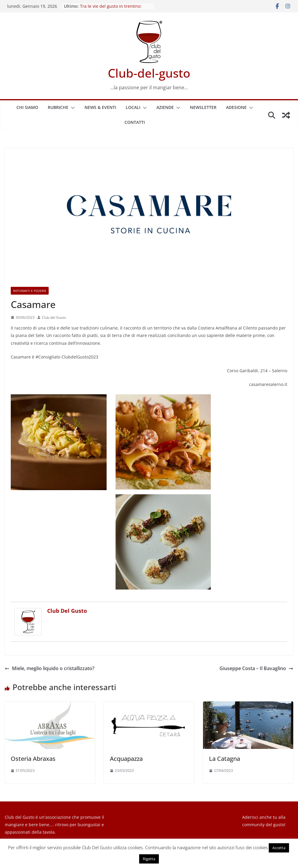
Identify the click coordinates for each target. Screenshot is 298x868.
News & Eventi (100, 107)
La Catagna (225, 759)
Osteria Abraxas (33, 759)
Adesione (236, 107)
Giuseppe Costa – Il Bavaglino (256, 668)
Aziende (165, 107)
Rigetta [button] (149, 859)
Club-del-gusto (149, 73)
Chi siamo (27, 107)
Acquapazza (126, 759)
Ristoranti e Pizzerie (30, 291)
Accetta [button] (279, 848)
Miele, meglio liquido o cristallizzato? (50, 668)
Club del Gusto (54, 317)
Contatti (135, 122)
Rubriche (58, 107)
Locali (133, 107)
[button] (72, 108)
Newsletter (203, 107)
